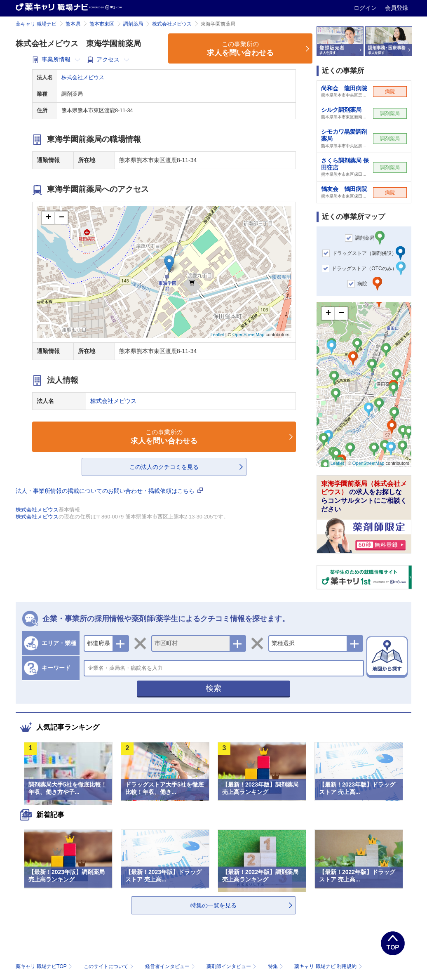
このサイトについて (109, 966)
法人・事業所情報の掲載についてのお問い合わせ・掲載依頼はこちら (109, 491)
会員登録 (396, 8)
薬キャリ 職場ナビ (36, 24)
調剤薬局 (133, 24)
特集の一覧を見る (213, 905)
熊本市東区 (102, 24)
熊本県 (73, 24)
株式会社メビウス (172, 24)
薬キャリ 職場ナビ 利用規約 (328, 966)
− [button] (62, 218)
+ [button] (48, 218)
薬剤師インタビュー (232, 966)
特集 (276, 966)
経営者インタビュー (171, 966)
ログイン (366, 8)
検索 (213, 688)
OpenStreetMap (249, 335)
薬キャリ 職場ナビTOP (45, 966)
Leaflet (217, 335)
